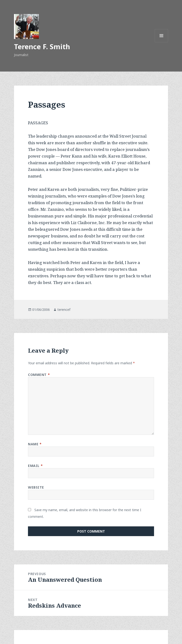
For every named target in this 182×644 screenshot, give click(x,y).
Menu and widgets (162, 42)
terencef (64, 310)
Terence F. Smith (42, 46)
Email (35, 466)
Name (35, 444)
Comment (39, 375)
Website (36, 487)
